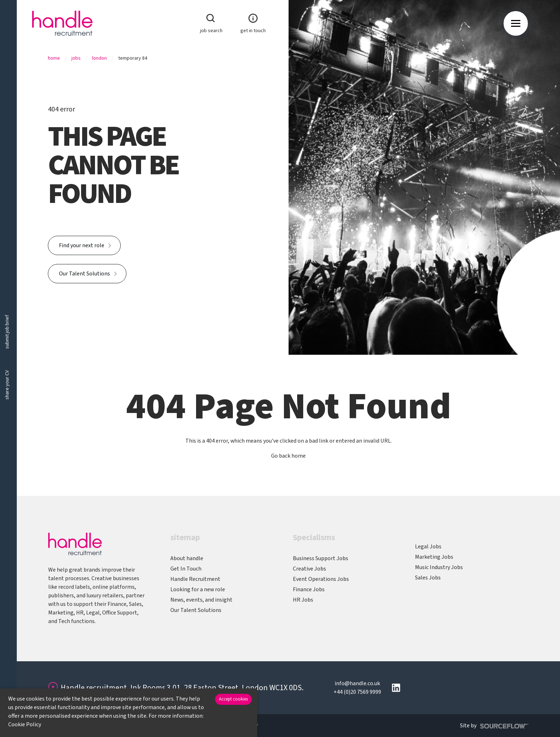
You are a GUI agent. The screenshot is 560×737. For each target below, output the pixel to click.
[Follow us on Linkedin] (396, 688)
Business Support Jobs (321, 558)
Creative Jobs (309, 569)
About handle (187, 558)
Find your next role (82, 245)
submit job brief (7, 332)
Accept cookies (233, 699)
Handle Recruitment (195, 579)
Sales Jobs (428, 578)
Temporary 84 (133, 58)
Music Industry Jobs (439, 567)
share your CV (7, 385)
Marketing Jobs (434, 557)
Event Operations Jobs (321, 579)
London (99, 58)
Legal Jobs (428, 547)
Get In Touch (186, 569)
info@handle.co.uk (357, 683)
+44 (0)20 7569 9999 (357, 692)
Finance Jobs (309, 589)
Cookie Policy (25, 724)
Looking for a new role (198, 589)
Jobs (76, 58)
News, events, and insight (201, 600)
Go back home (288, 456)
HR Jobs (303, 600)
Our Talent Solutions (84, 274)
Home (54, 58)
